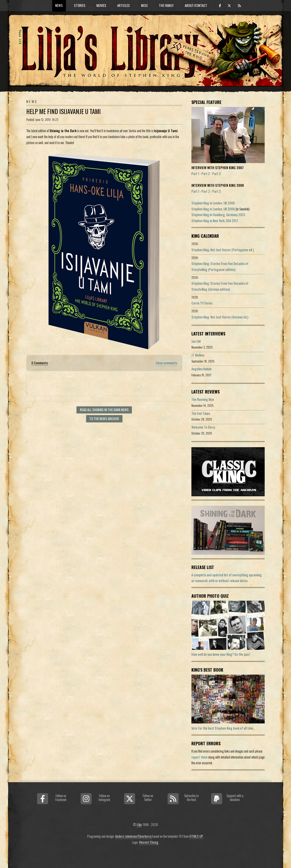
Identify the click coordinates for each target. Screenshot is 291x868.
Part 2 (206, 174)
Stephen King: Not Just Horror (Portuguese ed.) (223, 250)
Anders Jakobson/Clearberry (133, 836)
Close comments (166, 363)
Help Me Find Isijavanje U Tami (64, 111)
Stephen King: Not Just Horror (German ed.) (220, 317)
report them (199, 757)
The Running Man (203, 399)
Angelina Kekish (201, 369)
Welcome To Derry (203, 427)
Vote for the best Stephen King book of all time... (223, 728)
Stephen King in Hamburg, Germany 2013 (218, 215)
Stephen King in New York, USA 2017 (215, 221)
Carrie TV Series (202, 303)
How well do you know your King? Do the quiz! (221, 654)
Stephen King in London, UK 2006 (213, 203)
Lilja (139, 825)
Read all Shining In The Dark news (104, 410)
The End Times (201, 413)
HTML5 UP (196, 836)
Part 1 (195, 174)
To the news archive (104, 419)
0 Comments (40, 363)
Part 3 (216, 174)
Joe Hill (196, 341)
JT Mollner (198, 355)
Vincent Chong (149, 842)
